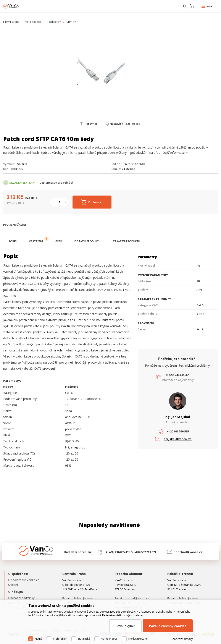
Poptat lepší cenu (15, 225)
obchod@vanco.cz (189, 552)
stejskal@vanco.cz (178, 439)
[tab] (12, 242)
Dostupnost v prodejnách (56, 183)
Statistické (84, 639)
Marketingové (109, 639)
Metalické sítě (33, 22)
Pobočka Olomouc (129, 574)
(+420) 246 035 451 (178, 375)
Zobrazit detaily (183, 639)
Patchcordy (54, 22)
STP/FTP (71, 22)
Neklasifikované (138, 639)
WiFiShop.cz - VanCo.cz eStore (19, 6)
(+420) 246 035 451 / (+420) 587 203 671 (131, 552)
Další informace (174, 153)
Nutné (39, 639)
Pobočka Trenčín (180, 574)
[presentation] (12, 241)
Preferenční (60, 639)
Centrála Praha (74, 574)
